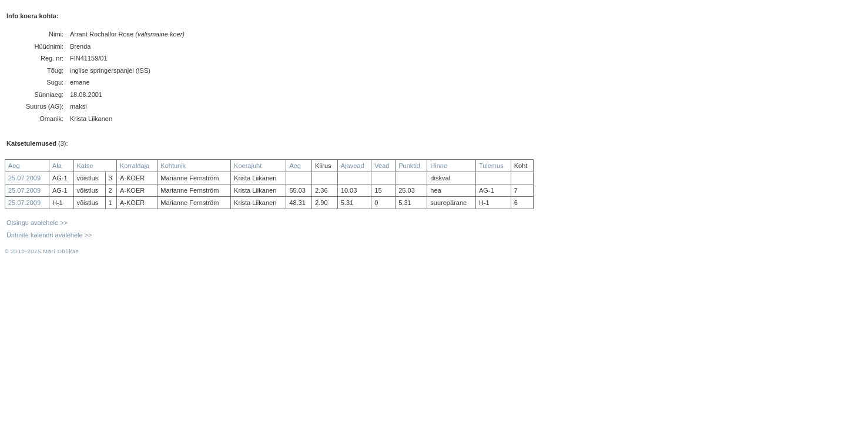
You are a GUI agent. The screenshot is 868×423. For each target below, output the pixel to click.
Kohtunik (173, 166)
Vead (382, 166)
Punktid (409, 166)
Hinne (439, 166)
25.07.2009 (24, 178)
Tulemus (491, 166)
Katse (85, 166)
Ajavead (353, 166)
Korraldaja (135, 166)
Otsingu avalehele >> (37, 223)
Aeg (14, 166)
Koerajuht (248, 166)
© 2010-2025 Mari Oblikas (42, 251)
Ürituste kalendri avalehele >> (49, 235)
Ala (57, 166)
